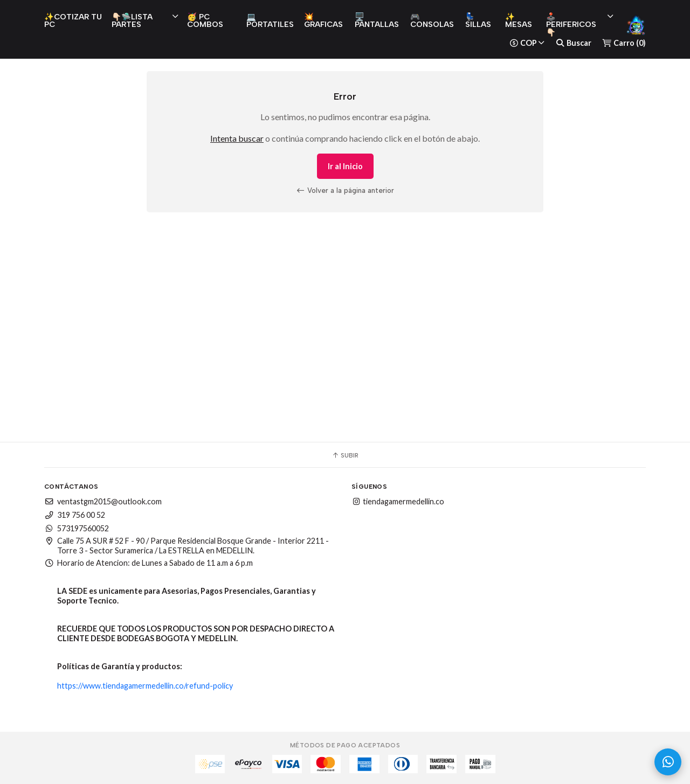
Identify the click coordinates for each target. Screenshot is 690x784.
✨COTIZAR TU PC (73, 20)
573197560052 (77, 528)
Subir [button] (345, 455)
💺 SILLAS (478, 20)
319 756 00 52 (75, 515)
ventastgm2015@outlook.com (103, 501)
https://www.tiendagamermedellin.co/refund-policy (145, 686)
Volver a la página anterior (345, 190)
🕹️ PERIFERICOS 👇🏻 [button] (580, 25)
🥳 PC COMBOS (205, 20)
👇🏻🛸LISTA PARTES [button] (145, 20)
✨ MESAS (519, 20)
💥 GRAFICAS (323, 20)
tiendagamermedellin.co (398, 501)
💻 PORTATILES (270, 20)
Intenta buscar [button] (237, 138)
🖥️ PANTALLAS (377, 20)
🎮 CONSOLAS (432, 20)
